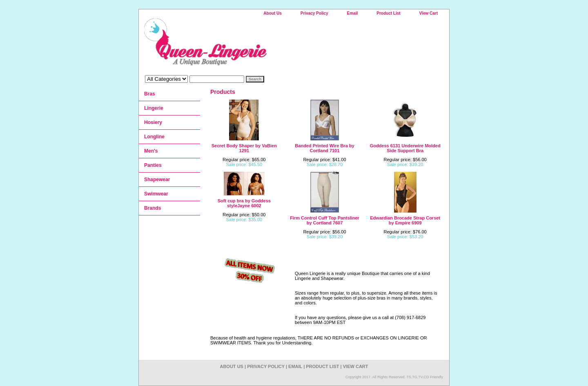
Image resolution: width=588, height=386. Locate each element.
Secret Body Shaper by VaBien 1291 (244, 148)
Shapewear (157, 180)
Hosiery (153, 122)
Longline (154, 137)
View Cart (429, 13)
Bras (150, 94)
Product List (388, 13)
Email (353, 13)
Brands (153, 208)
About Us (272, 13)
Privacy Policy (314, 13)
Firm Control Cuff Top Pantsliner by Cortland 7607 (325, 220)
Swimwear (156, 194)
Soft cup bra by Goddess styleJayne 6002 (244, 203)
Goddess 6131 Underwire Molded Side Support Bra (405, 148)
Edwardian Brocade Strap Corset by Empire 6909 (405, 220)
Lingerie (154, 108)
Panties (153, 165)
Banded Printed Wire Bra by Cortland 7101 (324, 148)
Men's (151, 151)
